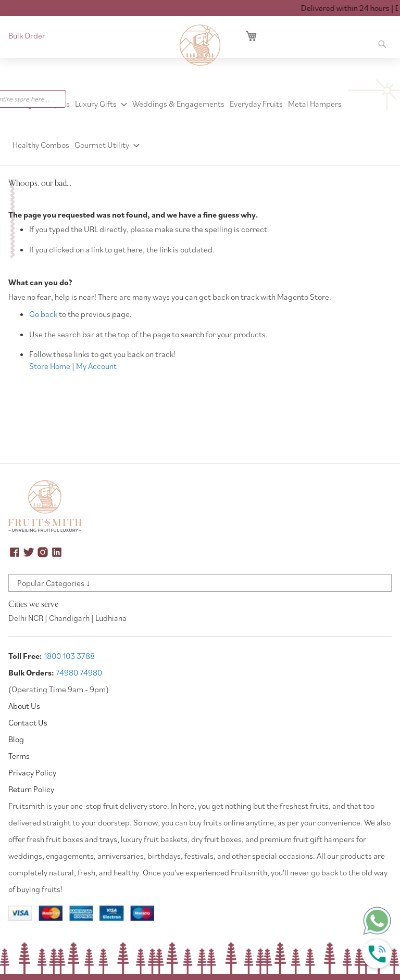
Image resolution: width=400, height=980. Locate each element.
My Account (96, 366)
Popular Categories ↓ (54, 583)
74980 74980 (79, 672)
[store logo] (200, 45)
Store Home (50, 366)
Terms (19, 756)
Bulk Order (27, 35)
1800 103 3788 (69, 656)
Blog (16, 739)
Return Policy (31, 789)
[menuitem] (101, 104)
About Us (24, 706)
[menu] (200, 124)
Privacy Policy (32, 772)
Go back (43, 314)
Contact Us (28, 722)
